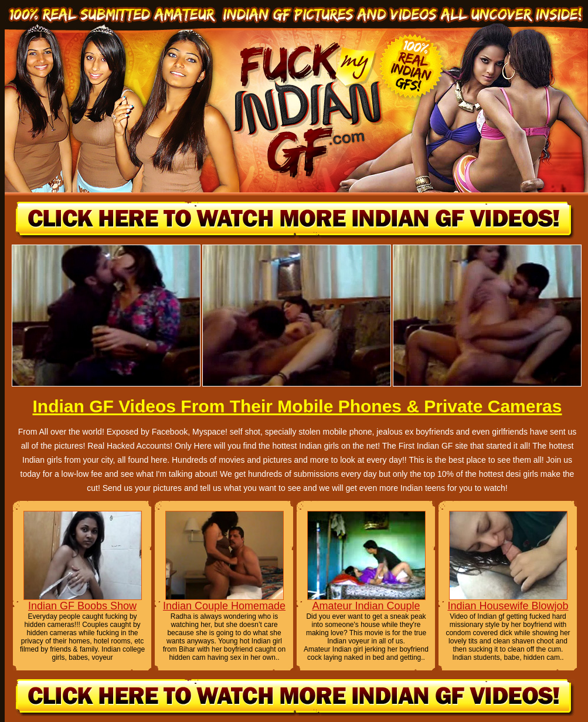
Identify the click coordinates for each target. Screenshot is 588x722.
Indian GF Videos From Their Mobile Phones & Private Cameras (297, 406)
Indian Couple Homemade (224, 606)
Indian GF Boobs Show (82, 606)
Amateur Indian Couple (366, 606)
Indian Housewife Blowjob (508, 606)
